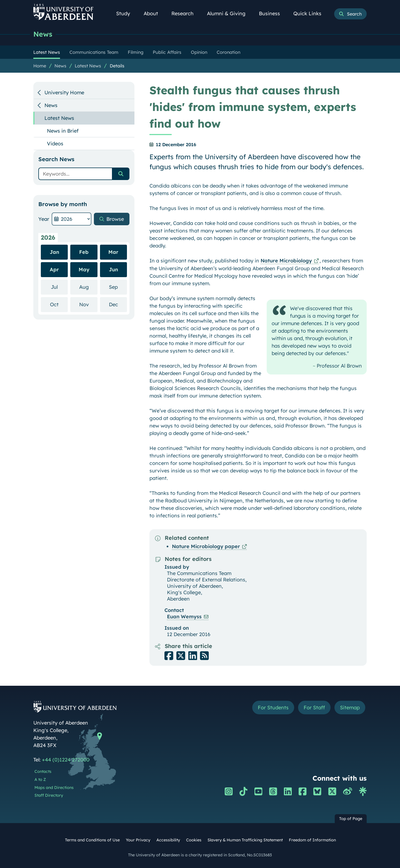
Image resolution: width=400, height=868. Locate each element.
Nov (88, 304)
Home (40, 66)
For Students (273, 708)
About (154, 13)
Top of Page (351, 819)
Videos (55, 144)
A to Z (40, 780)
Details (117, 66)
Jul (59, 287)
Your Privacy (138, 840)
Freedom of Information (312, 840)
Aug (88, 287)
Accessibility (168, 840)
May (84, 269)
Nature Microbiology (286, 261)
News (43, 34)
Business (272, 13)
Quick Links (310, 13)
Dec (118, 304)
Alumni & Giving (229, 13)
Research (186, 13)
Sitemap (350, 708)
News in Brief (63, 131)
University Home (64, 93)
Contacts (43, 771)
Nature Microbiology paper (206, 546)
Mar (113, 252)
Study (126, 13)
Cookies (194, 840)
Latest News (88, 66)
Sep (118, 287)
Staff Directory (49, 795)
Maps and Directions (54, 788)
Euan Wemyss (184, 617)
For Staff (314, 708)
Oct (59, 304)
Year (44, 219)
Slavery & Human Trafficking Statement (245, 840)
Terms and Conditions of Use (92, 840)
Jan (54, 252)
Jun (113, 269)
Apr (54, 269)
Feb (84, 252)
